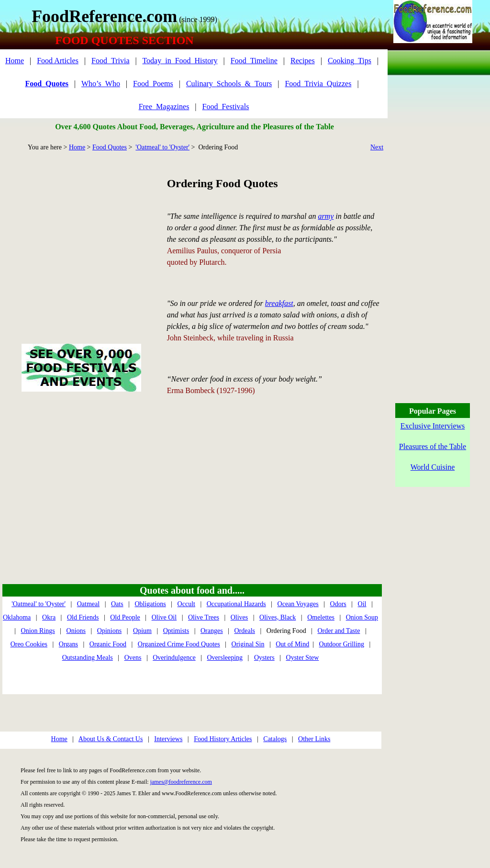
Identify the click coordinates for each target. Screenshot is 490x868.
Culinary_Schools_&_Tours (229, 84)
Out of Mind (292, 644)
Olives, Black (278, 617)
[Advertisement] (81, 237)
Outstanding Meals (88, 658)
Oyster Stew (303, 658)
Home (15, 61)
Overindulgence (174, 658)
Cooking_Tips (350, 61)
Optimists (176, 631)
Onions (76, 631)
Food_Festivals (226, 107)
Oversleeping (225, 658)
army (326, 216)
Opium (142, 631)
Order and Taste (339, 631)
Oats (117, 604)
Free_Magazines (164, 107)
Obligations (150, 604)
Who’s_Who (101, 84)
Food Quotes (110, 147)
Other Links (314, 739)
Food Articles (58, 61)
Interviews (168, 739)
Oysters (264, 658)
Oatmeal (88, 604)
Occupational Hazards (236, 604)
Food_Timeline (254, 61)
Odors (338, 604)
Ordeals (245, 631)
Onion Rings (38, 631)
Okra (49, 617)
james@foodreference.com (181, 782)
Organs (68, 644)
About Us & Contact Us (111, 739)
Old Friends (83, 617)
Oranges (212, 631)
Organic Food (108, 644)
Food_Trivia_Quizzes (318, 84)
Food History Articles (223, 739)
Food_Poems (153, 84)
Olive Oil (164, 617)
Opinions (109, 631)
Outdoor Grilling (342, 644)
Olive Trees (204, 617)
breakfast (279, 303)
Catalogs (275, 739)
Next (377, 147)
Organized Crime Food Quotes (179, 644)
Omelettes (321, 617)
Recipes (303, 61)
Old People (125, 617)
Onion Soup (362, 617)
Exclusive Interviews (433, 426)
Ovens (133, 658)
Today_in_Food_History (180, 61)
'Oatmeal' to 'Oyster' (162, 147)
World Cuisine (433, 467)
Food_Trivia (110, 61)
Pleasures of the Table (433, 446)
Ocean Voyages (298, 604)
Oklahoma (17, 617)
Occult (186, 604)
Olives (239, 617)
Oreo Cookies (29, 644)
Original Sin (248, 644)
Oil (362, 604)
